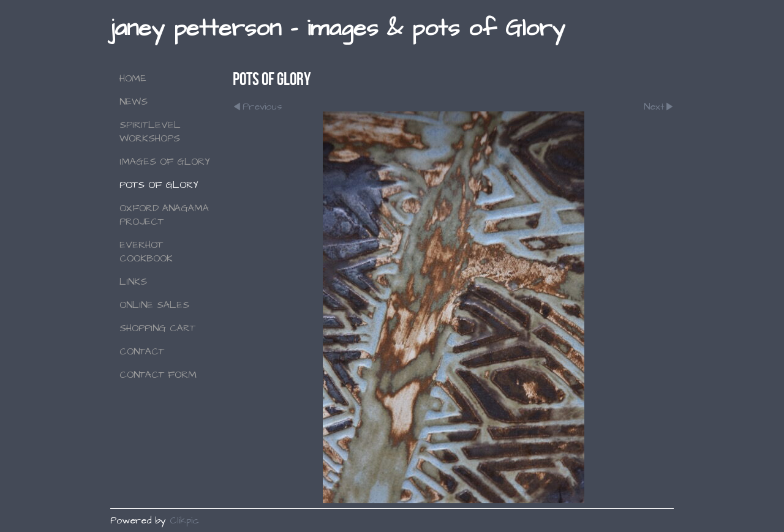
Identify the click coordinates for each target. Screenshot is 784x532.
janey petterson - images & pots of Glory (337, 28)
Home (133, 78)
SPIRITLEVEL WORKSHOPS (150, 132)
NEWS (134, 102)
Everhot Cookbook (146, 252)
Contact (142, 351)
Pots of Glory (159, 185)
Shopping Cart (157, 328)
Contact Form (158, 375)
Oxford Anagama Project (164, 215)
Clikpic (184, 520)
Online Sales (154, 305)
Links (133, 282)
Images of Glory (165, 162)
